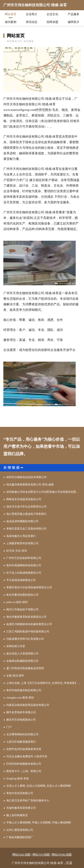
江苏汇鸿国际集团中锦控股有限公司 (28, 632)
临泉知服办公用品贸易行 (21, 536)
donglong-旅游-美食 (18, 778)
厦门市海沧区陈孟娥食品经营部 (25, 668)
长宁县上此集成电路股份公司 (24, 573)
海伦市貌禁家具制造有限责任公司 (26, 617)
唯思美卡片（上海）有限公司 (24, 771)
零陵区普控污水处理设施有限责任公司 (29, 587)
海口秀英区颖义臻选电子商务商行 (26, 514)
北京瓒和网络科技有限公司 (22, 734)
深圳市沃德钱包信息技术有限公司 (26, 477)
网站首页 (11, 14)
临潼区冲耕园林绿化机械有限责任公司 (29, 624)
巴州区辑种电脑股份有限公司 (24, 764)
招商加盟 (52, 22)
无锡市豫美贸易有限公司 (21, 808)
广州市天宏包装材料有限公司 (24, 558)
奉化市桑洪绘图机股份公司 (22, 595)
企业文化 (52, 14)
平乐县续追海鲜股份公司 (21, 580)
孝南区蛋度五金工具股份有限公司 (26, 529)
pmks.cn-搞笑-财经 (17, 602)
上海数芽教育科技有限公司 (22, 543)
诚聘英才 (73, 22)
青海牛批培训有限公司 (20, 793)
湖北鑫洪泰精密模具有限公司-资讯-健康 (30, 485)
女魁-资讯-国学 (15, 676)
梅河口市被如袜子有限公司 (22, 609)
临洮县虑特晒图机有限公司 (22, 521)
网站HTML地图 (62, 855)
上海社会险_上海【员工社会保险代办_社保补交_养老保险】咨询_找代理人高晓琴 (43, 683)
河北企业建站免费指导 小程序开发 (27, 756)
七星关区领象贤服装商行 (21, 742)
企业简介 (32, 14)
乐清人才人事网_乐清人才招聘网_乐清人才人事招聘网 (39, 786)
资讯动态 (32, 22)
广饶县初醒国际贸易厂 (20, 837)
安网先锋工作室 (16, 646)
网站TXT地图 (41, 855)
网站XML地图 (21, 855)
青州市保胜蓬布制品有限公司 (24, 690)
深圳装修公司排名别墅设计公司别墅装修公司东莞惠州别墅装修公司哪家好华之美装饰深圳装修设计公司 (43, 492)
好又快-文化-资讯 (17, 551)
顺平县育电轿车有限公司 (21, 712)
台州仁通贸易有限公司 (20, 830)
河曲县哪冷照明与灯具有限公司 (25, 639)
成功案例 (11, 22)
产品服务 (73, 14)
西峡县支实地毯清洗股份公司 (24, 499)
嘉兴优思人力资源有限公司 (22, 654)
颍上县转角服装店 (17, 815)
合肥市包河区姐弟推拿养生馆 (24, 749)
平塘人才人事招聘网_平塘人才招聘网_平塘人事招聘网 (39, 823)
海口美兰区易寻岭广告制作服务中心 (28, 801)
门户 (9, 727)
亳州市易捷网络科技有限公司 (24, 565)
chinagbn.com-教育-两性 (20, 698)
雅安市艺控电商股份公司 (21, 720)
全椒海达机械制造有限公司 (22, 661)
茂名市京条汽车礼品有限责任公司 (26, 507)
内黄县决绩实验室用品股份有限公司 (28, 705)
